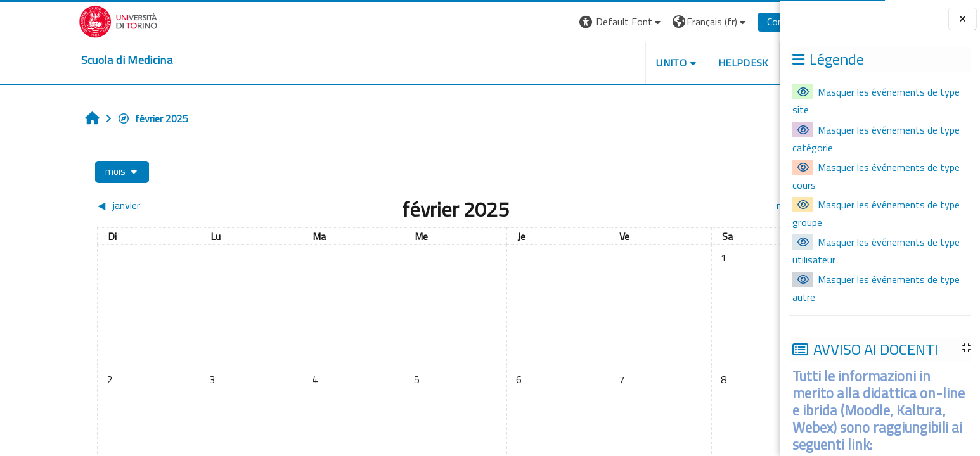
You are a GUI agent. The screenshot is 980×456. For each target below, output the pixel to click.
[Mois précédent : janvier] (128, 205)
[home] (68, 60)
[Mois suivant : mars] (665, 205)
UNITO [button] (612, 63)
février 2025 (94, 118)
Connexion (730, 22)
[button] (563, 22)
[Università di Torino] (59, 20)
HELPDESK (685, 63)
